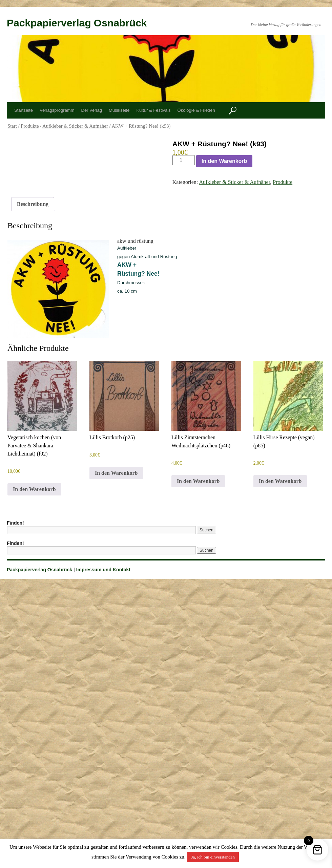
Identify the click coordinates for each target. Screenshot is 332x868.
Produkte (30, 126)
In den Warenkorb (224, 161)
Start (12, 126)
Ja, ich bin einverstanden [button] (213, 857)
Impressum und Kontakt (103, 570)
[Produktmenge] (184, 160)
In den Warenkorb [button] (34, 489)
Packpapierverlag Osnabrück (77, 23)
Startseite (24, 110)
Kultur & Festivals (153, 110)
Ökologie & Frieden (196, 110)
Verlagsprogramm (57, 110)
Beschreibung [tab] (33, 204)
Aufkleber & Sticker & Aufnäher (75, 126)
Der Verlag (92, 110)
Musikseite (119, 110)
